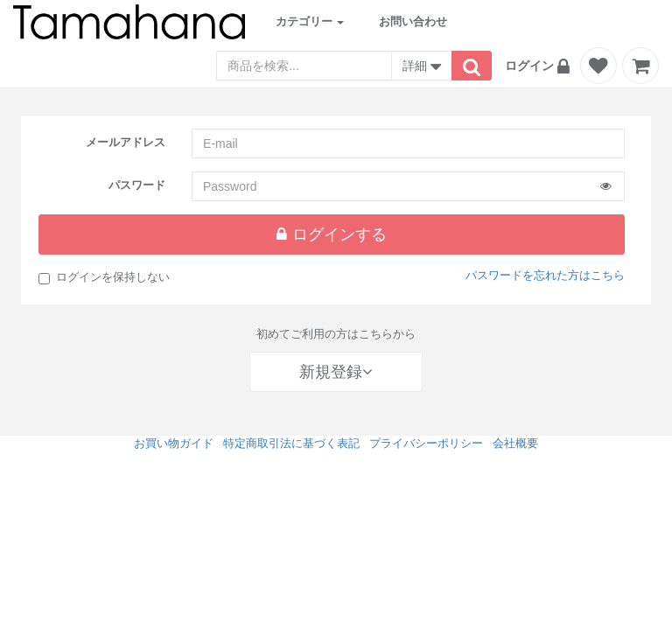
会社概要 (515, 443)
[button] (540, 66)
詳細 (422, 67)
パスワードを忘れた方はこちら (545, 275)
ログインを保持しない (104, 277)
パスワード (137, 185)
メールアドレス (126, 142)
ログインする (331, 234)
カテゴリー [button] (310, 21)
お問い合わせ (413, 21)
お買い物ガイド (174, 443)
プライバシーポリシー (426, 443)
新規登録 (336, 372)
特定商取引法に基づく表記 (291, 443)
